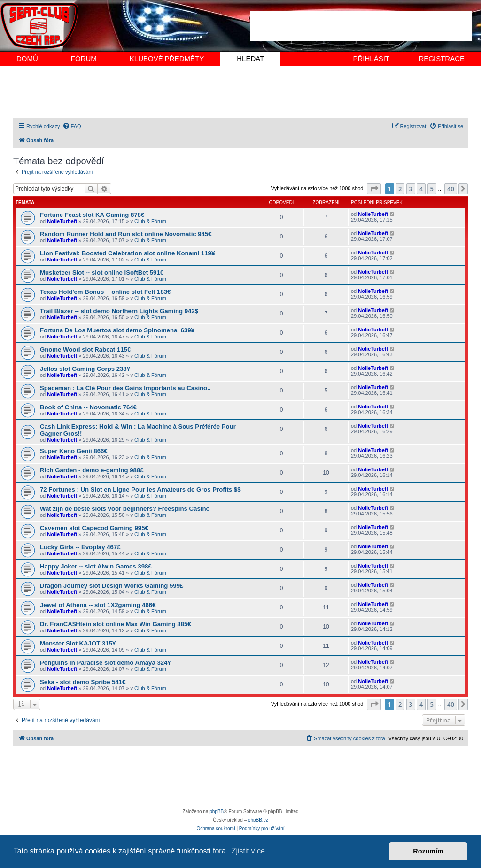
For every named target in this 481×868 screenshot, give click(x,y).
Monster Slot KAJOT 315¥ (78, 643)
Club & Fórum (150, 221)
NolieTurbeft (62, 221)
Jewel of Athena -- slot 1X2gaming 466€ (98, 605)
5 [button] (432, 189)
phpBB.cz (258, 820)
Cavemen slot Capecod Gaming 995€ (94, 528)
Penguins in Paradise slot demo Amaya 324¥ (105, 663)
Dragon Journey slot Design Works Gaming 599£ (112, 586)
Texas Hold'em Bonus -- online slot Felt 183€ (105, 292)
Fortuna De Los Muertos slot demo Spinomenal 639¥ (117, 330)
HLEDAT (250, 58)
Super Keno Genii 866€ (74, 451)
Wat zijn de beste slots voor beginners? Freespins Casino (125, 509)
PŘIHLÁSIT (371, 58)
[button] (374, 189)
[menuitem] (72, 126)
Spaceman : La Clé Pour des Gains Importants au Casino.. (125, 388)
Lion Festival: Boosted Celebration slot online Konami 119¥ (127, 253)
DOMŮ (27, 58)
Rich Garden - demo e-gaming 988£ (92, 470)
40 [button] (451, 189)
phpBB (217, 811)
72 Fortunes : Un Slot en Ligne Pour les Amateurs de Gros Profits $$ (140, 489)
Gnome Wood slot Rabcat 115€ (85, 350)
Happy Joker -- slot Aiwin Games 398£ (96, 566)
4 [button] (421, 189)
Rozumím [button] (428, 851)
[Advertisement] (361, 26)
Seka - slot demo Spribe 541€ (83, 682)
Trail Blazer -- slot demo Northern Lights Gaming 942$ (119, 311)
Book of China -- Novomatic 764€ (88, 407)
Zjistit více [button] (248, 851)
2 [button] (400, 189)
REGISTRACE (442, 58)
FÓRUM (84, 58)
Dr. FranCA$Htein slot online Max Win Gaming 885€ (116, 624)
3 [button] (411, 189)
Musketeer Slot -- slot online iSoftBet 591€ (102, 273)
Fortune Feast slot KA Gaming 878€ (92, 215)
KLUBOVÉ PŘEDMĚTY (167, 58)
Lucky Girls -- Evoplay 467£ (80, 547)
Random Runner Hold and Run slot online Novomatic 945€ (126, 234)
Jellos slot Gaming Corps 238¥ (85, 369)
